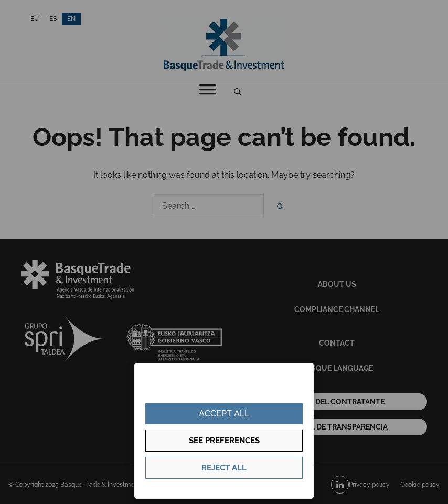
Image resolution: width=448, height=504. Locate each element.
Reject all (224, 468)
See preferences (224, 441)
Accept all (224, 414)
